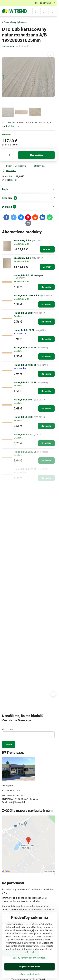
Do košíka (36, 155)
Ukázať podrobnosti (30, 974)
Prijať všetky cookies (30, 967)
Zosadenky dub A (23, 241)
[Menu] (53, 11)
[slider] (22, 46)
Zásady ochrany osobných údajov (30, 958)
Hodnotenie (8, 46)
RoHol (14, 180)
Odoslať (9, 744)
